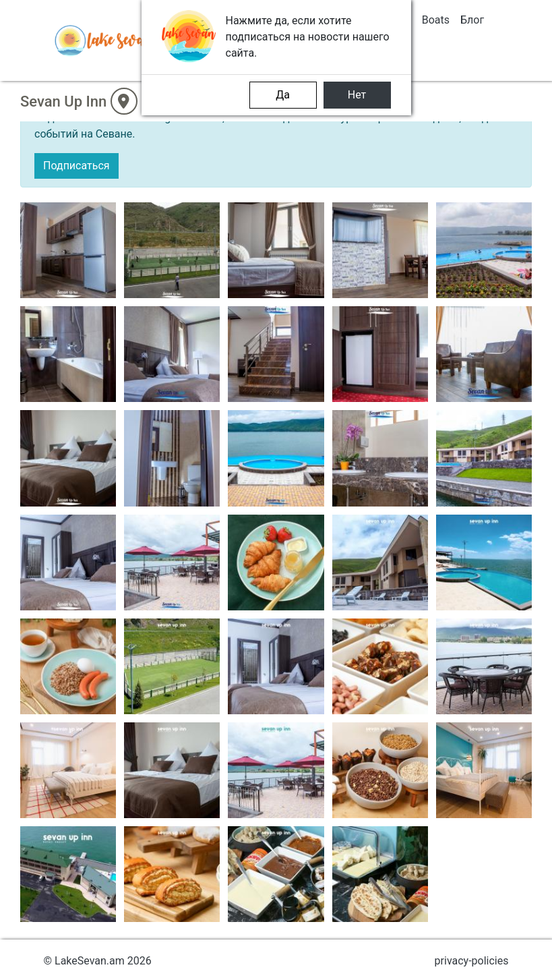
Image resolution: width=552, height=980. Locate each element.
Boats (436, 20)
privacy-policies (472, 961)
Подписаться (76, 166)
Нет (357, 95)
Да (283, 95)
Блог (472, 20)
